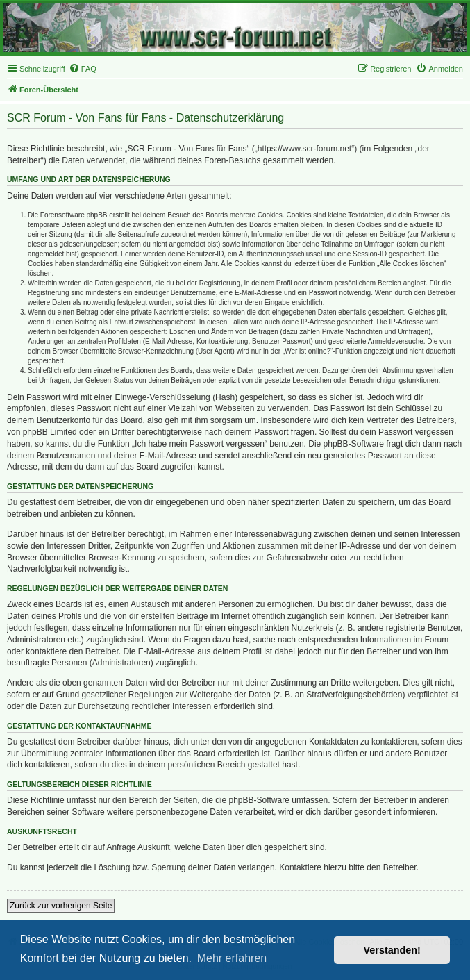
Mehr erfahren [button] (232, 958)
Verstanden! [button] (392, 950)
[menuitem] (83, 69)
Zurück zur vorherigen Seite (61, 906)
